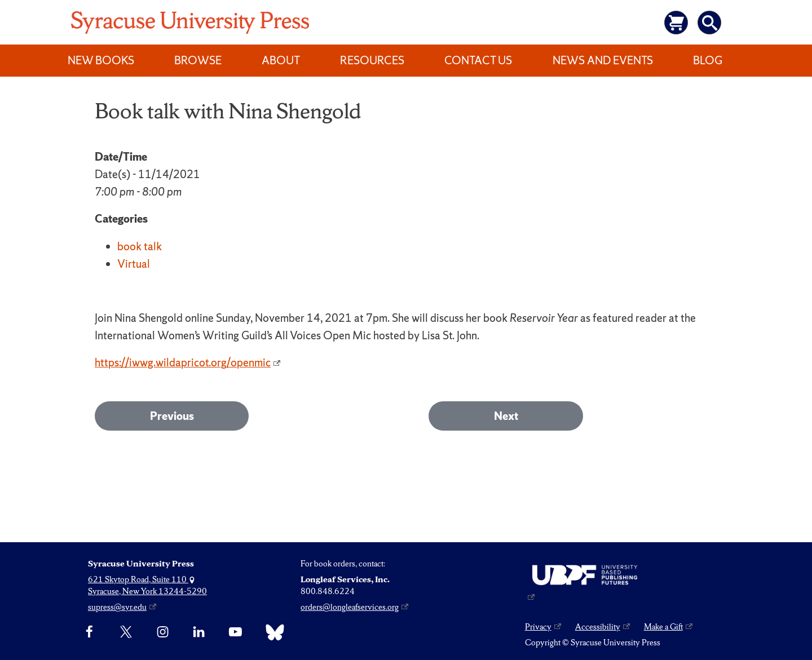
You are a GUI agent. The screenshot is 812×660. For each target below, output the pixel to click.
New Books (101, 60)
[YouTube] (235, 632)
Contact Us (478, 60)
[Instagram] (163, 632)
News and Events (603, 60)
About (281, 60)
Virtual (134, 264)
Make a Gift (663, 627)
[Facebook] (89, 632)
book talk (140, 246)
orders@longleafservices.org (350, 607)
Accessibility (598, 627)
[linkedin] (199, 632)
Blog (708, 60)
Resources (372, 60)
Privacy (538, 627)
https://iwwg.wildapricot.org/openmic (183, 362)
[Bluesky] (272, 632)
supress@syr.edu (117, 607)
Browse (198, 60)
